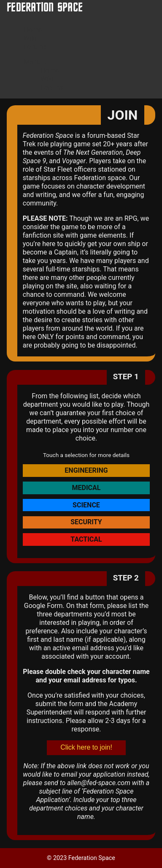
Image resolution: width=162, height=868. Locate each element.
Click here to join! (86, 747)
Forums (35, 47)
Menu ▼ (36, 62)
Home (33, 30)
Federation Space (45, 8)
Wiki (30, 38)
